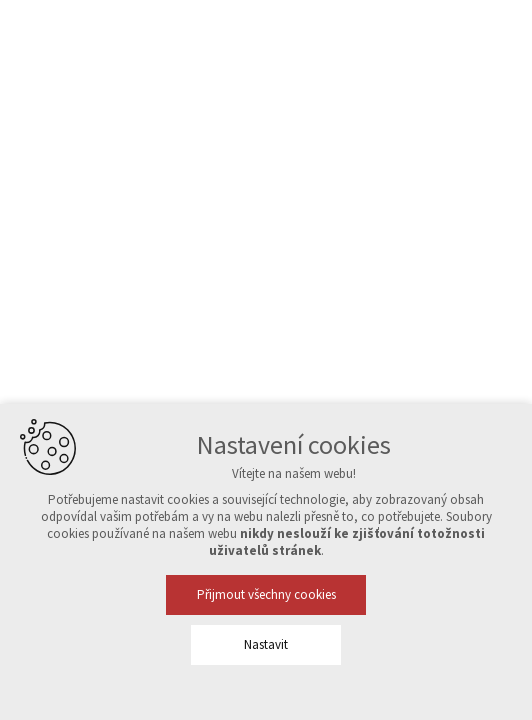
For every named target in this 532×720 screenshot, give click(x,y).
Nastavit (266, 644)
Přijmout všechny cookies (266, 594)
